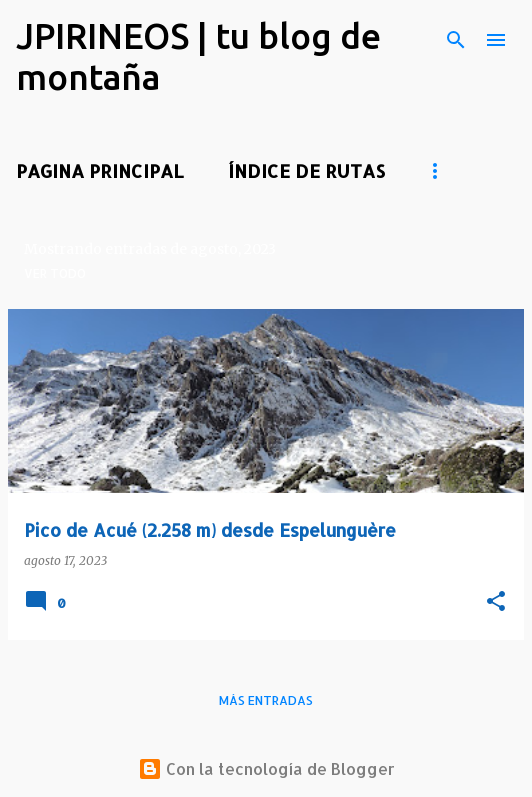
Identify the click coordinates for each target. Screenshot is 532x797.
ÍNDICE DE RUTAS (306, 170)
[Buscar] (456, 40)
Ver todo (55, 273)
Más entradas (266, 700)
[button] (496, 602)
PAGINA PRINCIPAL (100, 170)
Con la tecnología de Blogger (266, 768)
